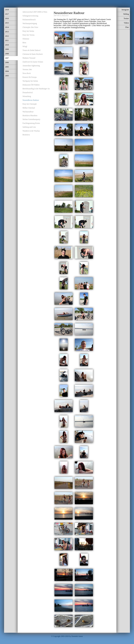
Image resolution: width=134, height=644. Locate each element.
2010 (7, 45)
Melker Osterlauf (29, 108)
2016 (7, 18)
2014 (7, 27)
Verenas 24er (27, 69)
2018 (7, 10)
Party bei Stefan (28, 31)
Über (127, 27)
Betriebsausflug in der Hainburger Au (36, 89)
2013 (7, 32)
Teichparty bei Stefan (30, 81)
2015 (7, 23)
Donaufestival (28, 92)
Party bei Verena (28, 35)
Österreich (65, 16)
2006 (7, 62)
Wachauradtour (28, 112)
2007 (7, 58)
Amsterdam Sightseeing (31, 66)
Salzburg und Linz (29, 127)
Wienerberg (27, 96)
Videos (126, 23)
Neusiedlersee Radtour (31, 100)
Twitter (126, 18)
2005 (7, 67)
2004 (7, 71)
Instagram (125, 10)
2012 (7, 36)
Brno (24, 43)
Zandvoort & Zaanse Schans (33, 62)
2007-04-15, (58, 16)
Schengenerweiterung (30, 16)
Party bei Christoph (29, 104)
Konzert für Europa (29, 77)
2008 (7, 54)
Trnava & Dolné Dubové (31, 50)
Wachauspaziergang (30, 23)
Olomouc (26, 39)
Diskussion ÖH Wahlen (31, 85)
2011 (7, 40)
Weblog (126, 14)
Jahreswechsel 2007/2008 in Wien (35, 12)
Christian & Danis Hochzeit (33, 54)
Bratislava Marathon (30, 115)
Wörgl (25, 46)
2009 (7, 49)
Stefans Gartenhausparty (31, 119)
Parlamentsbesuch (29, 20)
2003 (7, 76)
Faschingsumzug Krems (31, 123)
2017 (7, 14)
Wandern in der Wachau (31, 131)
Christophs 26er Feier (30, 27)
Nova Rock (27, 73)
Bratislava (26, 135)
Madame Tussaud (29, 58)
